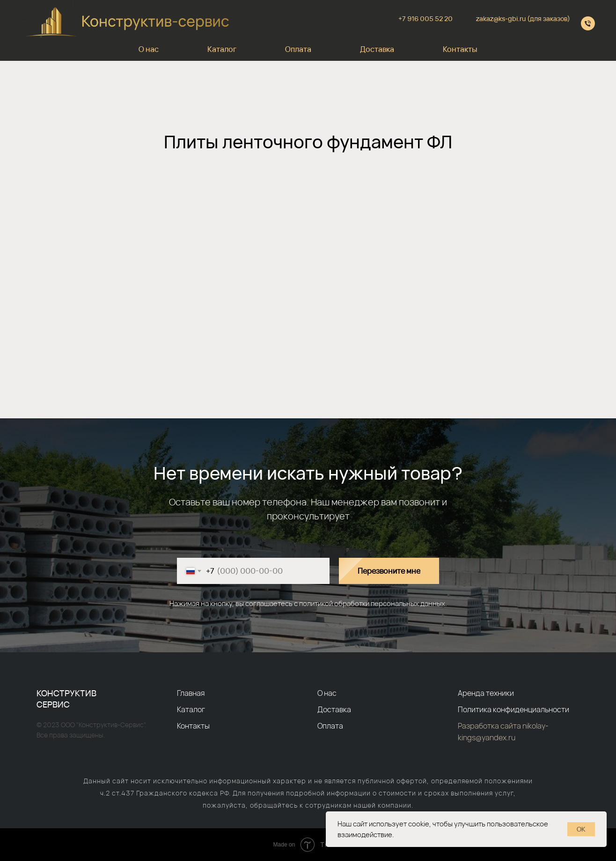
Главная (191, 693)
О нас (149, 49)
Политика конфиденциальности (513, 709)
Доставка (377, 49)
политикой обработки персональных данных (372, 603)
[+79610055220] (588, 23)
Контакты (460, 49)
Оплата (298, 49)
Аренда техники (486, 693)
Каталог (222, 49)
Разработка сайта (490, 726)
